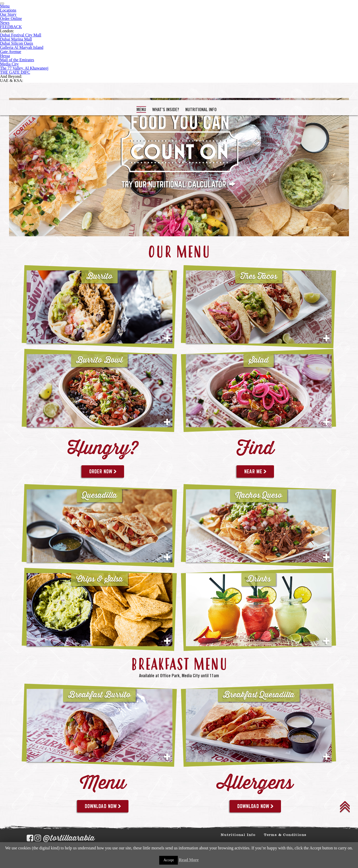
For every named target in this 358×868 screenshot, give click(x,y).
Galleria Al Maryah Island (22, 47)
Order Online (11, 18)
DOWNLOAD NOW (103, 806)
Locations (8, 10)
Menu (5, 6)
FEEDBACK (11, 27)
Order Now (103, 471)
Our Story (8, 14)
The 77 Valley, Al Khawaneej (24, 68)
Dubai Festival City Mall (21, 35)
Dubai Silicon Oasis (17, 43)
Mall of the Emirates (17, 60)
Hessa (5, 56)
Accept (169, 860)
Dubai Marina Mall (16, 39)
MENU (141, 109)
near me (255, 471)
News (5, 23)
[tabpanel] (179, 167)
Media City (9, 64)
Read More (189, 860)
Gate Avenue (11, 52)
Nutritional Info (201, 109)
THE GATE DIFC (15, 72)
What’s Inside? (166, 109)
